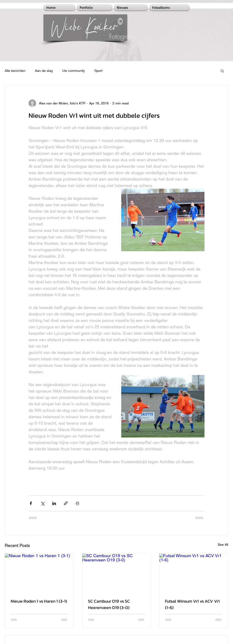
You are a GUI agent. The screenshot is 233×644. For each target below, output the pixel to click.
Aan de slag (44, 71)
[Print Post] (77, 503)
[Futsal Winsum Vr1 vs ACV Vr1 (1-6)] (194, 573)
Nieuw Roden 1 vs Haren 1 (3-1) (39, 601)
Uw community (74, 71)
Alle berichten (15, 71)
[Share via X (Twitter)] (42, 503)
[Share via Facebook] (31, 503)
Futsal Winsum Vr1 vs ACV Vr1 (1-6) (192, 604)
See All (223, 545)
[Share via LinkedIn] (54, 503)
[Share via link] (66, 503)
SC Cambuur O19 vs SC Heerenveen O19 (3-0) (109, 604)
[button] (222, 71)
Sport (98, 71)
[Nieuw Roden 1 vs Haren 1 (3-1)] (39, 573)
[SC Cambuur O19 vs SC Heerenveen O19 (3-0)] (117, 573)
